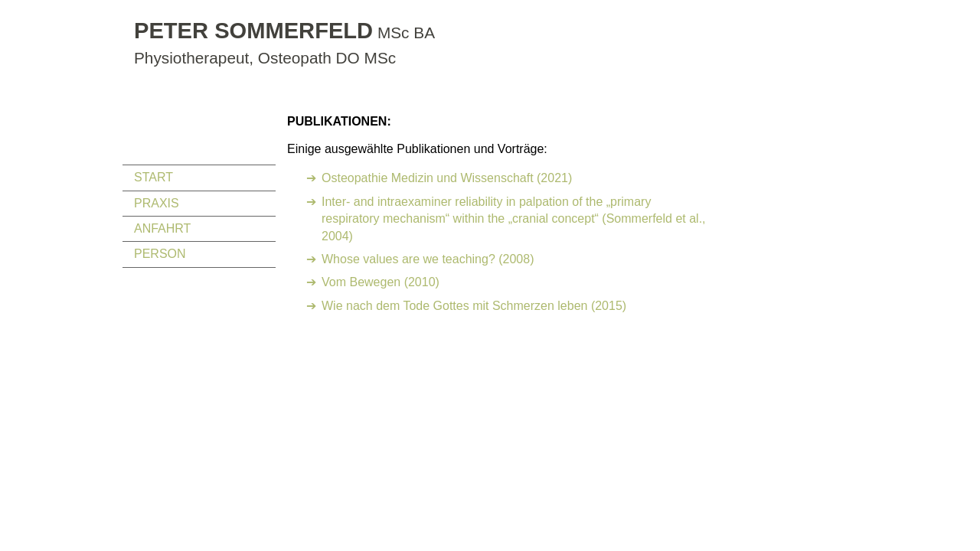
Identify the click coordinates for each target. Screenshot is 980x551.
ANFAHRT (162, 228)
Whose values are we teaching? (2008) (428, 259)
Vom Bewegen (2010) (381, 282)
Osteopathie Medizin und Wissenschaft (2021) (447, 178)
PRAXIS (157, 203)
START (154, 177)
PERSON (160, 254)
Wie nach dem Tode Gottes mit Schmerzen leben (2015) (474, 306)
